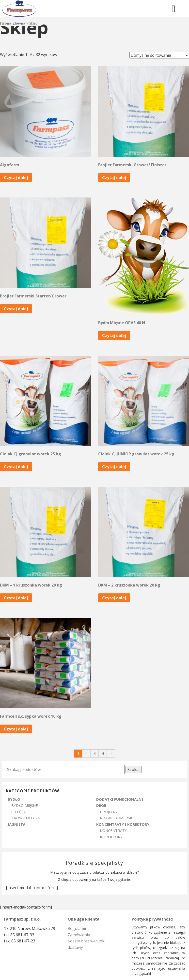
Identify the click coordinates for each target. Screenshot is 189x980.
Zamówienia (79, 935)
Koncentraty (113, 830)
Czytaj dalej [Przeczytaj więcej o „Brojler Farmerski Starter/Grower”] (16, 309)
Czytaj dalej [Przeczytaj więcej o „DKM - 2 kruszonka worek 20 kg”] (114, 598)
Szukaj (134, 770)
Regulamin (78, 928)
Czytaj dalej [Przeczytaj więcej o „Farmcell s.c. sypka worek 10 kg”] (16, 729)
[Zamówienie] (159, 55)
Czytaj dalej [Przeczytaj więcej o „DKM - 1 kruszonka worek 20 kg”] (16, 598)
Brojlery (109, 812)
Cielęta (18, 812)
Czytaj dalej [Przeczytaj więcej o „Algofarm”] (16, 178)
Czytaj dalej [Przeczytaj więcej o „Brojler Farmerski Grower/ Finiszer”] (114, 178)
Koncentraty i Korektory (123, 824)
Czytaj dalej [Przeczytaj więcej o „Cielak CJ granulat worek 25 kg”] (16, 467)
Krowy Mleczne (27, 818)
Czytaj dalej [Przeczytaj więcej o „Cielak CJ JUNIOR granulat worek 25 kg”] (114, 467)
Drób (101, 805)
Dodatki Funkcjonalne (120, 799)
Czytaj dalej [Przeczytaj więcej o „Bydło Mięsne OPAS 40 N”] (114, 336)
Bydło (14, 799)
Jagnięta (16, 824)
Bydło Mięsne (25, 805)
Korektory (111, 837)
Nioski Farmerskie (118, 818)
